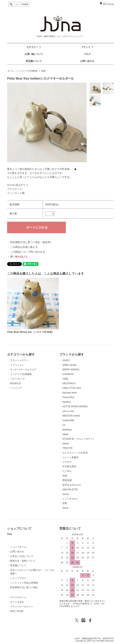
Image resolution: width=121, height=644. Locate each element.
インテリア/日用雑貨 (28, 71)
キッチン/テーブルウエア (23, 370)
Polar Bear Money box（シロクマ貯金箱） (31, 332)
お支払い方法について (22, 556)
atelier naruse (69, 365)
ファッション (17, 365)
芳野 (65, 503)
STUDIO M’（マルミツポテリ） (79, 439)
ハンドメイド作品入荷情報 (24, 583)
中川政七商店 (69, 466)
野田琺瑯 (67, 480)
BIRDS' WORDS (71, 370)
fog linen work (70, 393)
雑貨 (43, 71)
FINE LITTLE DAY (72, 388)
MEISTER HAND (71, 416)
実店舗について (34, 61)
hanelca (66, 402)
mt (64, 425)
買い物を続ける (19, 257)
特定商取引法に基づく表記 (24, 587)
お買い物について (34, 54)
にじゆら (67, 471)
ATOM (20, 611)
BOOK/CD (15, 383)
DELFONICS (69, 383)
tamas (66, 444)
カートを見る (17, 602)
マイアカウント (18, 597)
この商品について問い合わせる (28, 252)
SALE (65, 508)
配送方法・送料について (23, 561)
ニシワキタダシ (70, 499)
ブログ (87, 54)
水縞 (65, 476)
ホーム (11, 71)
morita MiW (68, 420)
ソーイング (16, 388)
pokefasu (67, 430)
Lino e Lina (68, 411)
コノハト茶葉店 (70, 457)
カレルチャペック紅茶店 (75, 453)
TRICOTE (68, 448)
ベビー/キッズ (17, 379)
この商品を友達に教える (24, 247)
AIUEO (66, 360)
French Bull (68, 397)
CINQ (65, 379)
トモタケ (67, 462)
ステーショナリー (19, 360)
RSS (13, 611)
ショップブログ (18, 578)
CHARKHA (68, 374)
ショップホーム (18, 547)
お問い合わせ (87, 61)
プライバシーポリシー (22, 607)
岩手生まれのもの (72, 485)
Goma (66, 494)
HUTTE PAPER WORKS (75, 407)
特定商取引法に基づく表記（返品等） (31, 242)
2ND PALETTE (70, 490)
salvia (65, 434)
